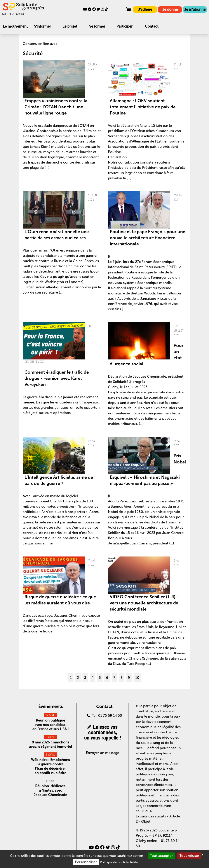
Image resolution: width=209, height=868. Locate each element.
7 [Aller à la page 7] (114, 678)
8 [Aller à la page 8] (122, 678)
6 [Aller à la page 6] (107, 678)
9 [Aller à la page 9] (129, 678)
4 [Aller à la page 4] (92, 678)
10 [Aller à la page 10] (137, 678)
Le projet (70, 26)
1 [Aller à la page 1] (71, 678)
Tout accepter (161, 856)
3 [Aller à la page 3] (85, 678)
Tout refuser (189, 856)
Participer (125, 26)
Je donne (170, 9)
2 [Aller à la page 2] (78, 678)
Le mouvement (15, 26)
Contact (152, 26)
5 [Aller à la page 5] (100, 678)
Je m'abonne (195, 9)
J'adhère (145, 9)
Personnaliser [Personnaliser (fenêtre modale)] (86, 862)
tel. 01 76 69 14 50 (15, 14)
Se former (97, 26)
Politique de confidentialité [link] (119, 862)
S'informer (43, 26)
